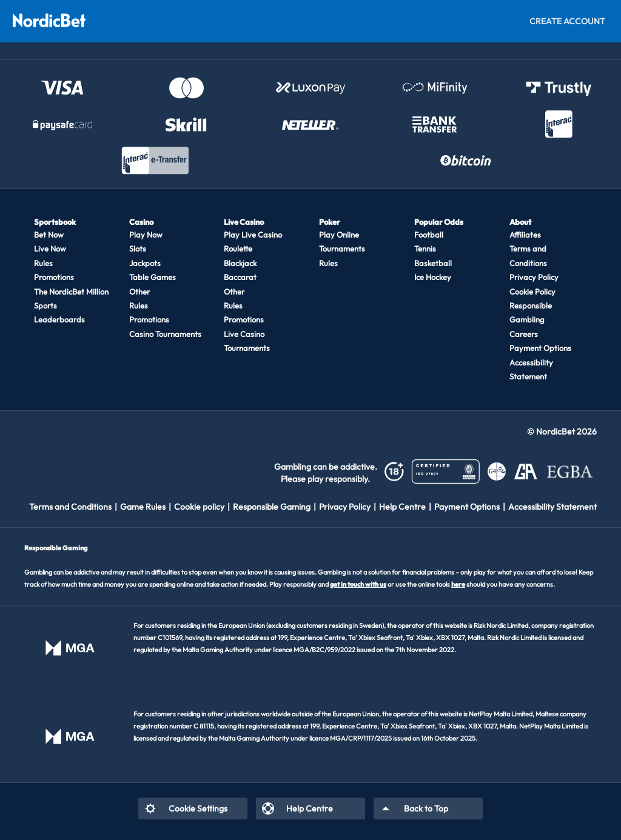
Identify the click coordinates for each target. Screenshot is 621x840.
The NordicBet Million (71, 292)
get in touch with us (358, 584)
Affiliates (525, 235)
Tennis (425, 248)
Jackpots (145, 263)
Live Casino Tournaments (247, 341)
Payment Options (540, 348)
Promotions (54, 277)
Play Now (146, 235)
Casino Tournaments (165, 334)
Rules (43, 263)
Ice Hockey (433, 277)
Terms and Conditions (528, 255)
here (458, 584)
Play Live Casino (253, 235)
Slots (138, 248)
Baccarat (240, 277)
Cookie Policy (532, 292)
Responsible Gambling (531, 312)
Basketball (433, 263)
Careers (524, 334)
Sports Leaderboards (59, 312)
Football (429, 235)
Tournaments (342, 248)
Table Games (153, 277)
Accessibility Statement (531, 369)
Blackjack (240, 263)
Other (139, 292)
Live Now (50, 248)
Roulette (238, 248)
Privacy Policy (534, 277)
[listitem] (75, 507)
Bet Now (49, 235)
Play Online (339, 235)
